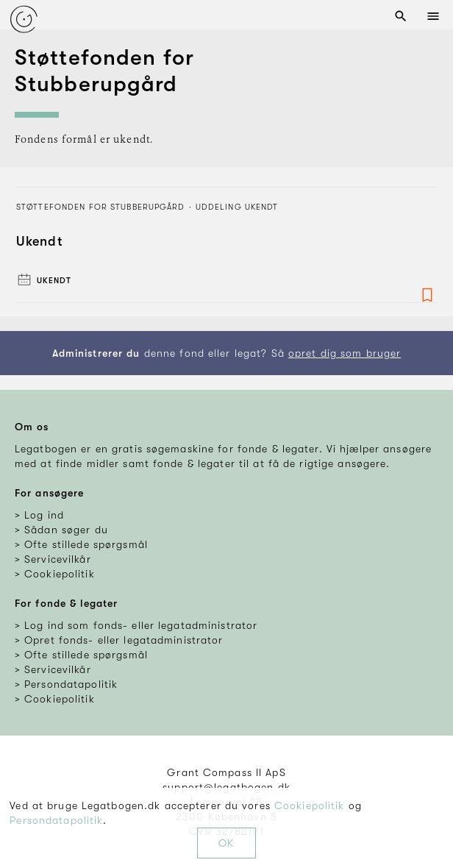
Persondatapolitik (56, 820)
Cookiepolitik (310, 805)
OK (226, 843)
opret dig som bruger (345, 353)
